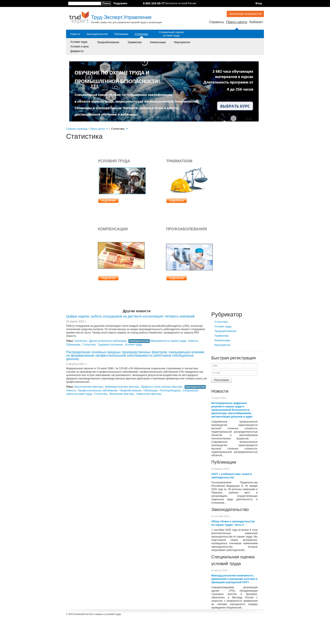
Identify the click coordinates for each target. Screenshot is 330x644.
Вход (259, 3)
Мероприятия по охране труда (168, 341)
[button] (107, 128)
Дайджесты (77, 51)
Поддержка (120, 3)
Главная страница (77, 129)
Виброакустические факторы (122, 387)
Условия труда (79, 42)
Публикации (121, 34)
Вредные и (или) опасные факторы (162, 387)
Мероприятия (182, 42)
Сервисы (216, 22)
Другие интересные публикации (108, 341)
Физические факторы (122, 394)
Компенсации (158, 42)
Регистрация (221, 380)
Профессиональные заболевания (98, 391)
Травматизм (135, 42)
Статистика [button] (119, 129)
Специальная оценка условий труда (171, 34)
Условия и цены (80, 47)
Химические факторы (149, 394)
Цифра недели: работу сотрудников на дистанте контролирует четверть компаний (130, 316)
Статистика (141, 34)
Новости (75, 34)
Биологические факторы (89, 387)
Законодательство (97, 34)
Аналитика (81, 341)
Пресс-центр (237, 22)
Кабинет (256, 22)
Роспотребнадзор (170, 391)
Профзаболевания (108, 42)
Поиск (106, 3)
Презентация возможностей (245, 14)
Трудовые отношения (110, 345)
